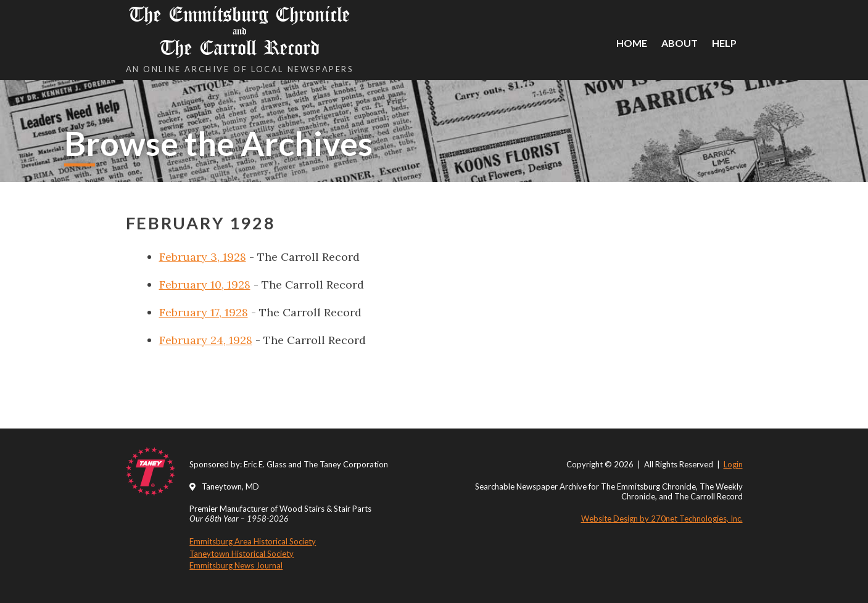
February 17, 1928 (204, 312)
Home (632, 43)
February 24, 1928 (206, 340)
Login (733, 464)
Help (724, 43)
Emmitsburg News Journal (236, 565)
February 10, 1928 (205, 285)
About (680, 43)
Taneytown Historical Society (242, 554)
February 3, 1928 (203, 257)
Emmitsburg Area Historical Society (253, 541)
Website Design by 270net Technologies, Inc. (662, 519)
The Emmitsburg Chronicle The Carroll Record (240, 31)
